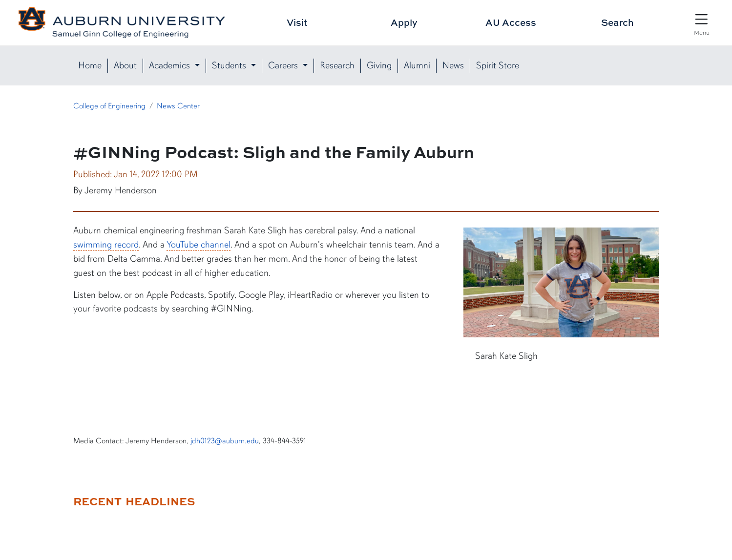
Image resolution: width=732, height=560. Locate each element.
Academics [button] (171, 65)
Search (617, 22)
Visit (297, 22)
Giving (379, 65)
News (453, 65)
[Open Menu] (701, 24)
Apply (404, 22)
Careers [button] (284, 65)
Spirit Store (498, 65)
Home (90, 65)
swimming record (106, 245)
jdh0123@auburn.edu (225, 441)
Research (337, 65)
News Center (178, 106)
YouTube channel (199, 245)
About (125, 65)
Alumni (417, 65)
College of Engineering (109, 106)
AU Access (511, 22)
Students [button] (230, 65)
